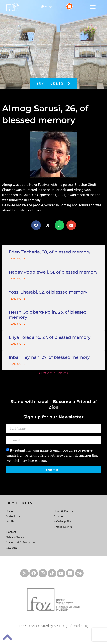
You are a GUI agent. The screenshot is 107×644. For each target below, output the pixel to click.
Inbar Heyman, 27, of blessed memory (49, 357)
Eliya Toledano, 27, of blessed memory (50, 337)
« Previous (47, 373)
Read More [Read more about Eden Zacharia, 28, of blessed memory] (17, 258)
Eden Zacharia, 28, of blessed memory (50, 252)
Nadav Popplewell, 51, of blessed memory (53, 272)
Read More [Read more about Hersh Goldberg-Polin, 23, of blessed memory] (17, 324)
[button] (92, 7)
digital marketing (76, 626)
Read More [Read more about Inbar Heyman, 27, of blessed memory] (17, 364)
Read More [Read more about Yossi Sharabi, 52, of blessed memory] (17, 299)
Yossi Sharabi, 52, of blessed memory (48, 292)
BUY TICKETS (19, 503)
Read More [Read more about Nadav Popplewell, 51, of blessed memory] (17, 279)
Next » (63, 373)
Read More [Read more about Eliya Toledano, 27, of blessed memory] (17, 344)
